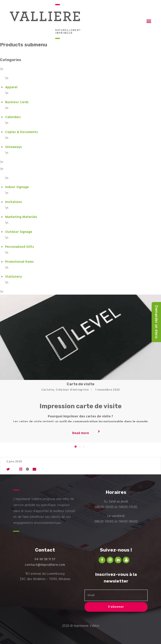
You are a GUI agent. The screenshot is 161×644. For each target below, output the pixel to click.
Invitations (14, 202)
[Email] (116, 595)
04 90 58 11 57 (45, 559)
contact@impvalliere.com (45, 565)
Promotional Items (19, 262)
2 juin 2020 (14, 462)
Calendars (13, 117)
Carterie (48, 390)
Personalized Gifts (20, 247)
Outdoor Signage (19, 232)
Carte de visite (80, 384)
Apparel (11, 87)
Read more (81, 433)
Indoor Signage (17, 187)
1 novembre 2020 (107, 390)
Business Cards (17, 102)
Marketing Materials (21, 217)
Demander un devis (156, 322)
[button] (76, 447)
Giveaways (14, 147)
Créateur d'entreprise (72, 390)
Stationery (14, 277)
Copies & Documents (22, 132)
